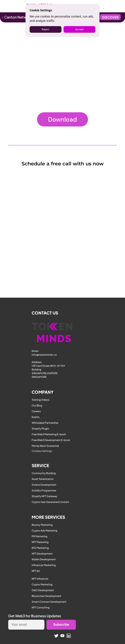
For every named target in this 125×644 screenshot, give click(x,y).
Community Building (44, 473)
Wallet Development (44, 559)
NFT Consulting (41, 607)
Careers (36, 411)
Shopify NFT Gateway (45, 496)
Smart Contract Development (49, 602)
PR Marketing (39, 536)
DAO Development (43, 590)
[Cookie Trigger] (42, 451)
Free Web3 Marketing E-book (49, 434)
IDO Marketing (40, 548)
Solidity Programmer (44, 490)
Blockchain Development (46, 596)
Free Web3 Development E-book (51, 440)
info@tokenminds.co (44, 355)
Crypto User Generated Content (50, 502)
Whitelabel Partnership (45, 423)
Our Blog (37, 406)
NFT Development (42, 554)
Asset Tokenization (43, 479)
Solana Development (44, 485)
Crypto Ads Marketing (45, 531)
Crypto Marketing (42, 584)
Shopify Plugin (40, 429)
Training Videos (41, 400)
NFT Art (36, 571)
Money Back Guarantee (45, 446)
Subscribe (61, 625)
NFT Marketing (40, 542)
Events (36, 417)
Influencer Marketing (44, 565)
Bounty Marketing (42, 525)
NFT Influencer (40, 579)
